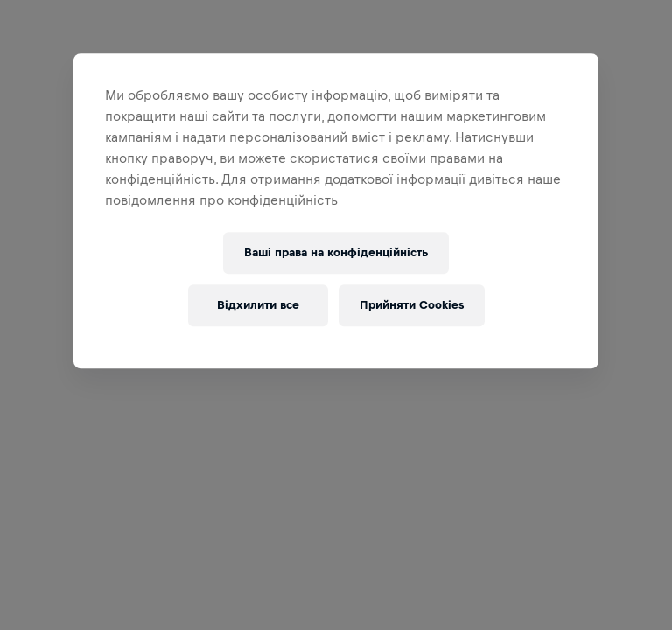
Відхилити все (258, 305)
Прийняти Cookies (412, 305)
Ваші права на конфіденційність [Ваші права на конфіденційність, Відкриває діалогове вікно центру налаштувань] (336, 252)
